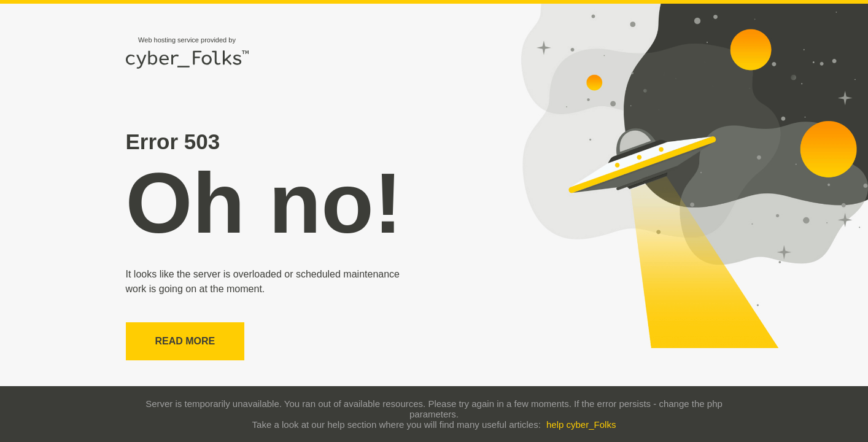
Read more (185, 341)
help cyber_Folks (581, 425)
